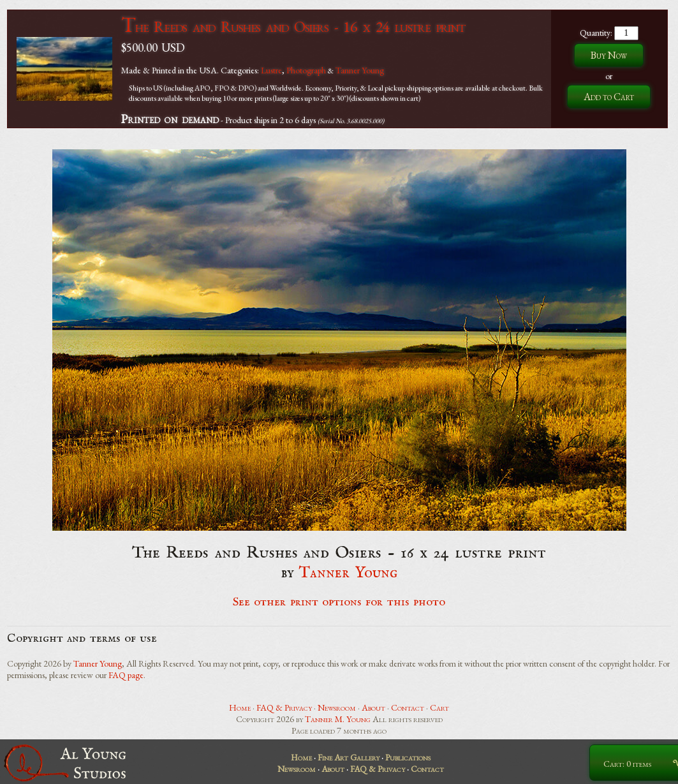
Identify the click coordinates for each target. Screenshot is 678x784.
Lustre (271, 70)
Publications (408, 757)
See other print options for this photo (339, 602)
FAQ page (126, 675)
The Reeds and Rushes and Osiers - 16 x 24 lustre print (293, 26)
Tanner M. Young (338, 719)
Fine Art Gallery (349, 757)
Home (240, 707)
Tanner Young (360, 70)
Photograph (306, 70)
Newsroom (337, 707)
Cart (439, 707)
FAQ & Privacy (284, 707)
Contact (408, 707)
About (373, 707)
